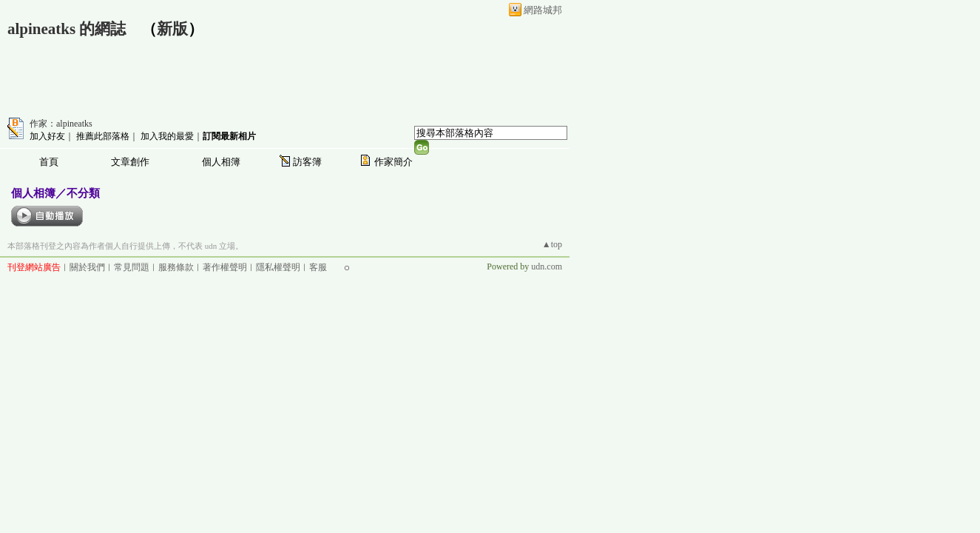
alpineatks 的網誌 (67, 29)
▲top (552, 244)
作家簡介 (393, 162)
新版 (172, 29)
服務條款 (176, 267)
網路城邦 (543, 10)
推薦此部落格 (103, 136)
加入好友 (47, 136)
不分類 (83, 193)
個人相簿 (221, 162)
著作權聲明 (225, 267)
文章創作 (130, 162)
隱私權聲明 (278, 267)
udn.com (547, 266)
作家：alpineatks (61, 124)
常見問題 (132, 267)
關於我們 (87, 267)
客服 (318, 267)
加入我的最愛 (167, 136)
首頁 (49, 162)
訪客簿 (307, 162)
